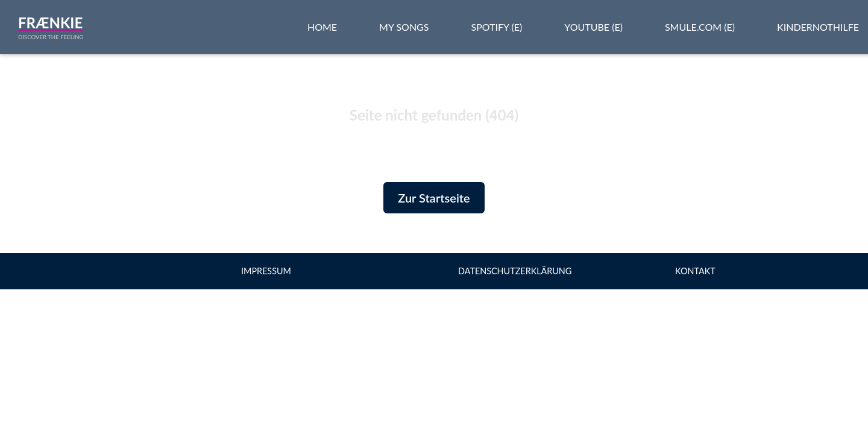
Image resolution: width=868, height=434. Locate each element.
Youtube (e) (593, 27)
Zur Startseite (434, 198)
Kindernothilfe (818, 27)
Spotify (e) (496, 27)
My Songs (404, 27)
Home (322, 27)
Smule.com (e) (700, 27)
